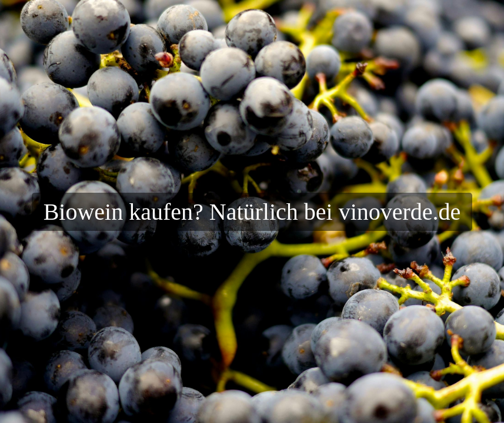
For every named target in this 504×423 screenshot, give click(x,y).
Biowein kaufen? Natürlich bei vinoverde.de (252, 212)
